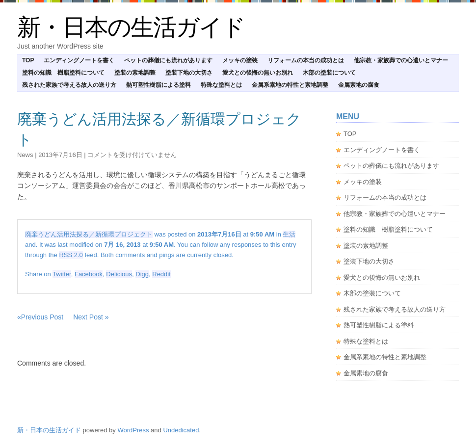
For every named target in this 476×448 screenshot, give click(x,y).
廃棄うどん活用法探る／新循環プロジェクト (89, 234)
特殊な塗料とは (221, 85)
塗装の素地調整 (135, 73)
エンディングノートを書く (79, 60)
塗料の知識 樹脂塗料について (63, 73)
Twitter (62, 274)
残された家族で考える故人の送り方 (69, 85)
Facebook (89, 274)
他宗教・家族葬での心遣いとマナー (401, 60)
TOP (28, 60)
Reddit (161, 274)
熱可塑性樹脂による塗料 (159, 85)
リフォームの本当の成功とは (306, 60)
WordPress (133, 430)
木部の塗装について (329, 73)
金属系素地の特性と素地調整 (290, 85)
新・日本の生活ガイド (131, 27)
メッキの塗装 (240, 60)
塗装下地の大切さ (189, 73)
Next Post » (91, 317)
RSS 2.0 (71, 255)
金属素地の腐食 (359, 85)
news (25, 155)
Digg (142, 274)
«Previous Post (40, 317)
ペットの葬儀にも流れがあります (168, 60)
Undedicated (181, 430)
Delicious (119, 274)
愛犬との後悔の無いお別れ (258, 73)
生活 (289, 234)
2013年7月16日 (60, 155)
